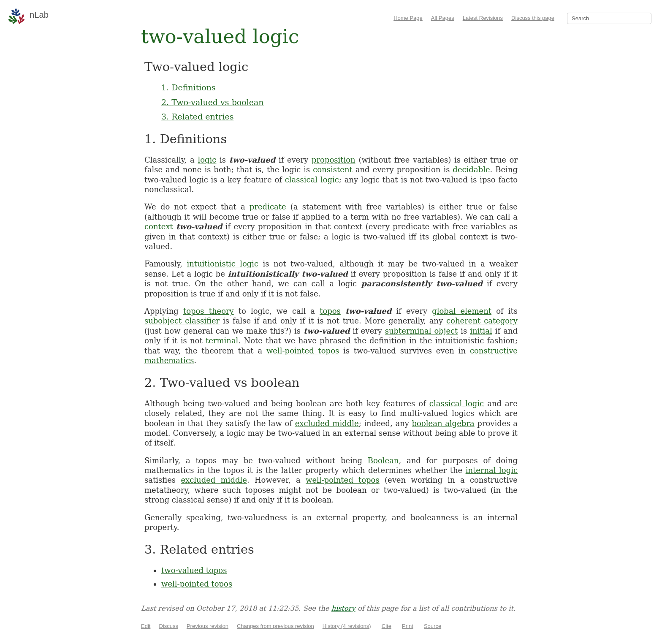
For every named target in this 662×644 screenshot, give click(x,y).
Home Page (408, 18)
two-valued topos (194, 570)
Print (408, 626)
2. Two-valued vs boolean (213, 102)
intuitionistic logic (222, 264)
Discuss (168, 626)
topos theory (209, 311)
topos (330, 311)
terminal (222, 341)
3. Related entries (197, 117)
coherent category (482, 321)
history (343, 608)
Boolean (383, 461)
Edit (146, 626)
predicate (268, 207)
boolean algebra (443, 423)
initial (481, 331)
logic (207, 160)
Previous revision (208, 626)
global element (462, 311)
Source (433, 626)
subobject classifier (182, 321)
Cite (387, 626)
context (159, 227)
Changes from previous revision (275, 626)
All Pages (443, 18)
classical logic (312, 180)
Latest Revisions (483, 18)
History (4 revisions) (347, 626)
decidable (471, 170)
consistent (332, 170)
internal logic (492, 470)
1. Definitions (189, 87)
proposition (334, 160)
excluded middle (327, 423)
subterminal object (422, 331)
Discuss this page (533, 18)
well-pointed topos (303, 351)
